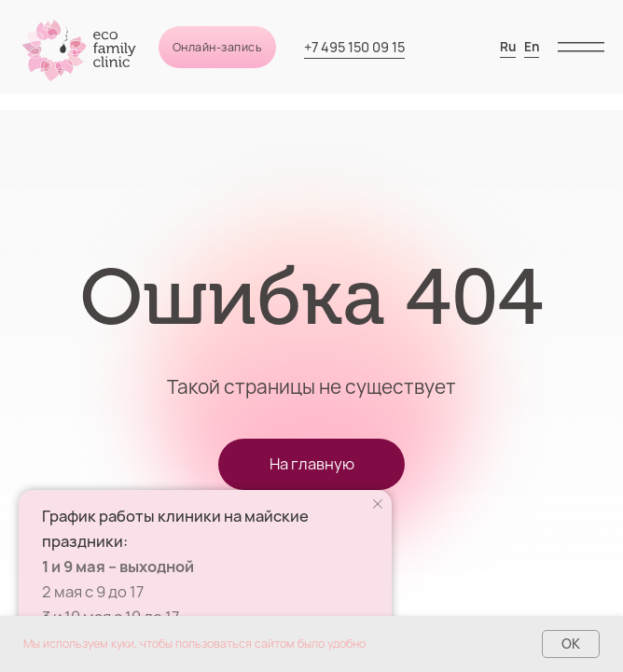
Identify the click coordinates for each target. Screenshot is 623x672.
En (532, 47)
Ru (508, 47)
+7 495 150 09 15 (354, 47)
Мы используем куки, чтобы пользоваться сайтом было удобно (194, 644)
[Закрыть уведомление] (378, 504)
